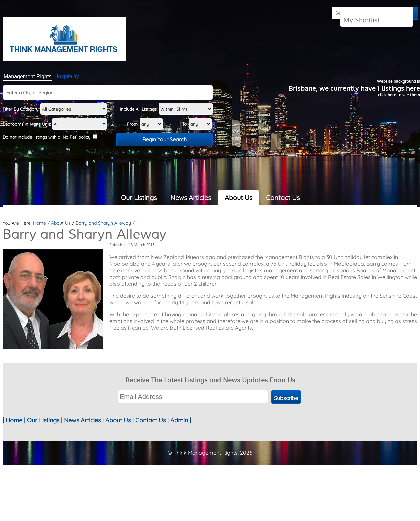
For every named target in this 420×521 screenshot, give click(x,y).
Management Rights (27, 76)
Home (39, 223)
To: (197, 124)
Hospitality (67, 76)
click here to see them (399, 95)
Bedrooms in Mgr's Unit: (55, 124)
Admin (179, 420)
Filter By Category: (55, 109)
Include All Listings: (166, 109)
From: (145, 124)
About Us (238, 197)
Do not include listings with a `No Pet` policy (50, 137)
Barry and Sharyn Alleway (103, 223)
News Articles (191, 197)
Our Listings (139, 197)
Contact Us (283, 197)
